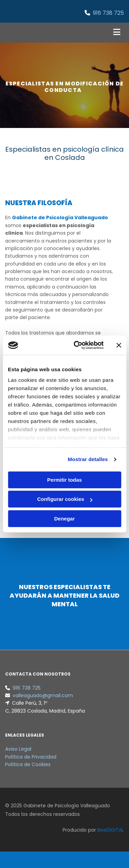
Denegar (64, 519)
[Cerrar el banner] (119, 345)
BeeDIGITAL (111, 830)
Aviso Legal (18, 749)
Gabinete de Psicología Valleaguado (60, 218)
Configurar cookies (65, 499)
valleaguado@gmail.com (43, 695)
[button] (104, 33)
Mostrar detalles (88, 459)
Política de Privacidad (31, 757)
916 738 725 (108, 13)
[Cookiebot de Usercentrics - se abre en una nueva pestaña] (77, 345)
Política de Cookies (28, 764)
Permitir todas (64, 480)
